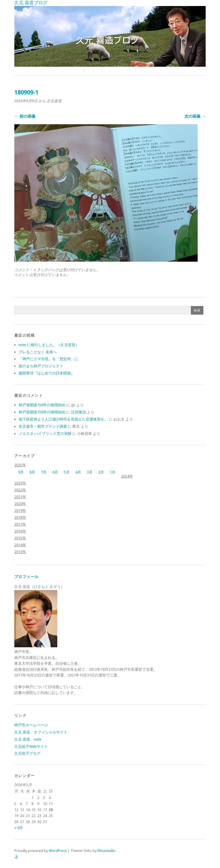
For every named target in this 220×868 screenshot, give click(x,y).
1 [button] (76, 71)
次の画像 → (195, 116)
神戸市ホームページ (31, 725)
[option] (110, 36)
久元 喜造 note (28, 739)
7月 (44, 472)
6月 (55, 472)
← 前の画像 (25, 116)
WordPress (58, 851)
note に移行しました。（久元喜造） (49, 345)
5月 (67, 472)
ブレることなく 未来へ (38, 352)
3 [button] (93, 71)
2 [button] (84, 71)
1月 (113, 472)
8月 (32, 472)
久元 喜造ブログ (31, 3)
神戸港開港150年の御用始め (42, 405)
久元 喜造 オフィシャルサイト (41, 732)
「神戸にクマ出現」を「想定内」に (48, 359)
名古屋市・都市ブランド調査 (43, 426)
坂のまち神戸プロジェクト (41, 366)
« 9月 (19, 828)
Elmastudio (106, 851)
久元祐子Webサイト (31, 746)
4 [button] (101, 71)
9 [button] (144, 71)
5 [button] (110, 71)
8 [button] (136, 71)
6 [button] (119, 71)
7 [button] (127, 71)
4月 (78, 472)
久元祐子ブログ (27, 753)
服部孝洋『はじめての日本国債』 (47, 373)
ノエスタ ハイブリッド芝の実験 (45, 434)
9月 (21, 472)
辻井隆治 (78, 412)
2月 (101, 472)
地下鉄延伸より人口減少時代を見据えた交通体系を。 (63, 419)
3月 (90, 472)
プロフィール (27, 577)
